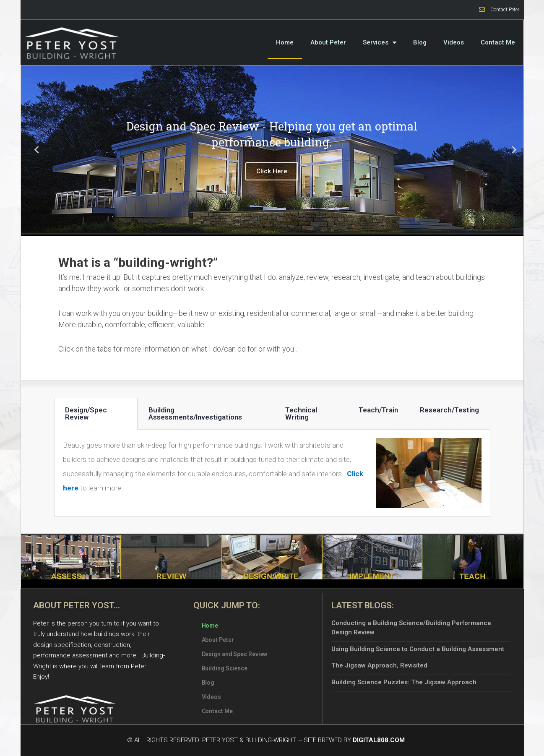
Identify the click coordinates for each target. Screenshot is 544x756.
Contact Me (498, 42)
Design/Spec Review (86, 413)
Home (285, 42)
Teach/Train (378, 410)
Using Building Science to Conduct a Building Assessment (418, 649)
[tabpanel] (272, 149)
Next (511, 150)
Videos (454, 42)
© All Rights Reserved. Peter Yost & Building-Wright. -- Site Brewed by (266, 740)
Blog (420, 42)
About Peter (328, 42)
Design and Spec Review (235, 654)
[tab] (96, 414)
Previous (34, 150)
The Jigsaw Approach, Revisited (379, 665)
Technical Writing (301, 413)
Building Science (225, 668)
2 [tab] (272, 227)
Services (380, 42)
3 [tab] (281, 227)
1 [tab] (264, 227)
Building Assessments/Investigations (195, 413)
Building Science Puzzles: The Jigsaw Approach (404, 682)
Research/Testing (449, 410)
